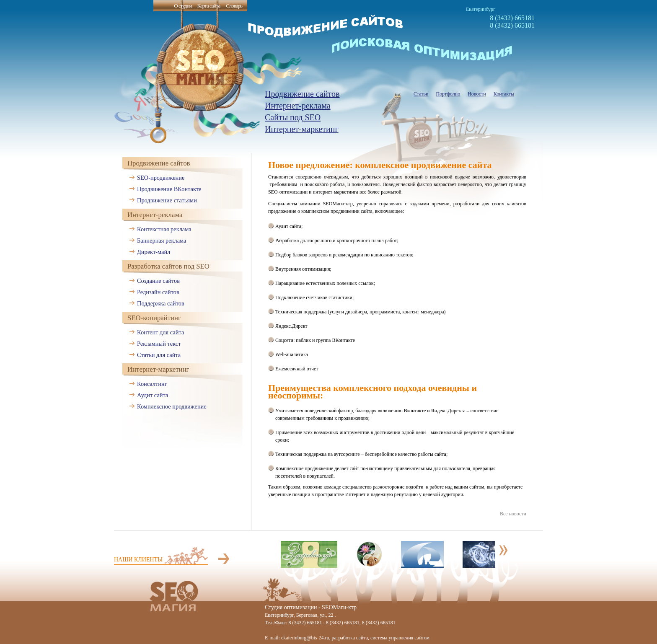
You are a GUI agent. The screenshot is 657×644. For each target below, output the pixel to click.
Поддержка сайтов (161, 303)
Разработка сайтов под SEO (168, 266)
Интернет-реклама (298, 106)
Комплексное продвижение (172, 406)
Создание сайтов (158, 281)
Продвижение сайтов (302, 94)
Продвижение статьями (167, 200)
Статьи (421, 94)
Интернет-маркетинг (302, 129)
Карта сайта (208, 6)
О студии (183, 6)
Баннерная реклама (162, 241)
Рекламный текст (159, 344)
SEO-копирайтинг (154, 318)
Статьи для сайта (159, 355)
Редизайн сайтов (158, 292)
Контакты (504, 94)
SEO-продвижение (161, 178)
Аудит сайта (153, 395)
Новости (477, 94)
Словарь (234, 6)
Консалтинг (152, 384)
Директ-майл (154, 252)
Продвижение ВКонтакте (169, 189)
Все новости (513, 514)
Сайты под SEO (293, 117)
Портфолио (448, 94)
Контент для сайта (160, 332)
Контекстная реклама (164, 229)
